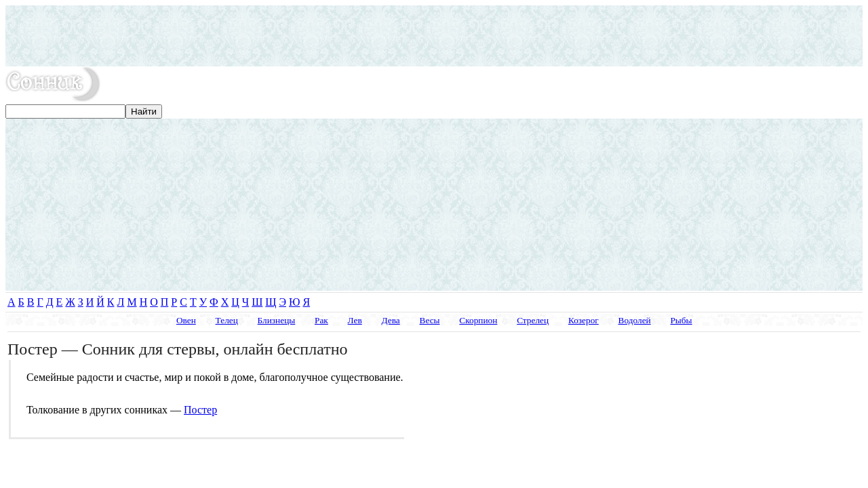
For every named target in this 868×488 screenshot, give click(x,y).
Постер (200, 410)
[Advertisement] (434, 36)
